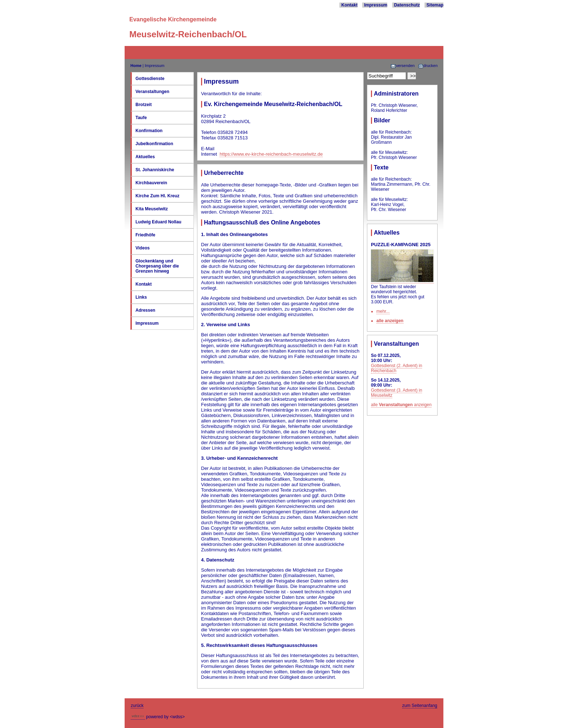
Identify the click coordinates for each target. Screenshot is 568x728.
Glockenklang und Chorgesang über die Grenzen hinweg (157, 266)
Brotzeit (144, 105)
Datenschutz (407, 5)
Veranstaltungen (152, 92)
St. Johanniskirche (155, 170)
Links (141, 297)
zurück (137, 706)
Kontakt (349, 5)
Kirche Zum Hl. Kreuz (157, 196)
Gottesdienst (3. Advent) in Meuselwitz (396, 393)
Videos (143, 248)
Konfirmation (149, 131)
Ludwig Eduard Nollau (158, 222)
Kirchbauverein (151, 183)
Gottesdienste (150, 79)
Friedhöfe (145, 235)
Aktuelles (145, 157)
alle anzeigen (390, 321)
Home (136, 66)
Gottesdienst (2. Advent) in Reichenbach (396, 368)
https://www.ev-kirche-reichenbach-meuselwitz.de (271, 154)
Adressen (145, 310)
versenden (402, 66)
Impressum (376, 5)
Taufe (141, 118)
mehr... (383, 311)
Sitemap (435, 5)
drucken (428, 66)
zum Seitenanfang (420, 706)
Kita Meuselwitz (152, 209)
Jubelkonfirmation (154, 144)
